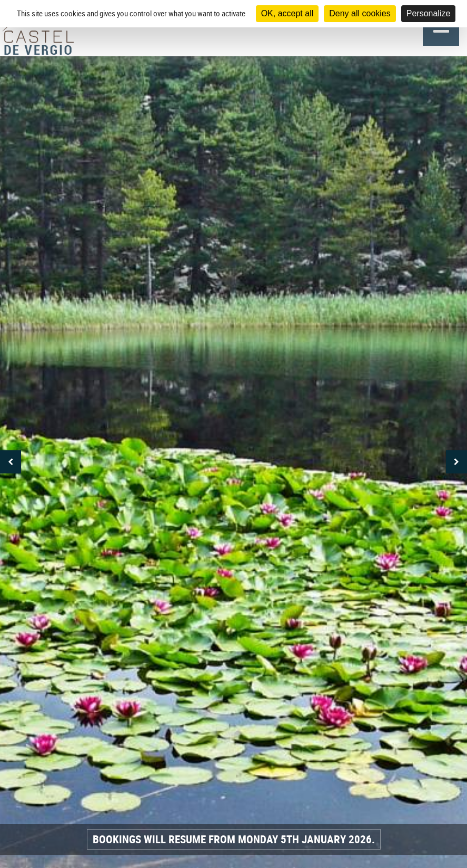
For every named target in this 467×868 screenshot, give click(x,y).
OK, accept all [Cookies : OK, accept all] (287, 13)
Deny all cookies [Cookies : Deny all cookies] (360, 13)
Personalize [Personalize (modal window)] (429, 13)
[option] (233, 462)
